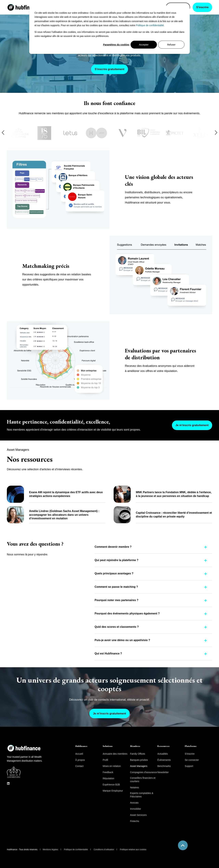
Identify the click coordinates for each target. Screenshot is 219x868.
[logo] (21, 747)
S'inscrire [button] (202, 7)
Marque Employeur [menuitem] (113, 791)
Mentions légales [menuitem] (50, 850)
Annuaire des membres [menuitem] (115, 754)
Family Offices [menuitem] (138, 754)
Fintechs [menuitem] (135, 821)
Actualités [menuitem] (163, 754)
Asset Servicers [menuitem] (138, 815)
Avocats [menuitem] (134, 803)
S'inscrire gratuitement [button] (109, 69)
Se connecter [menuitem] (192, 760)
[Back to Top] (183, 845)
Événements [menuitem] (164, 760)
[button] (3, 133)
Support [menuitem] (189, 766)
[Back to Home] (24, 7)
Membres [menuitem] (135, 746)
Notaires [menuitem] (134, 787)
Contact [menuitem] (79, 766)
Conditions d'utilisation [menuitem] (104, 850)
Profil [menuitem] (105, 760)
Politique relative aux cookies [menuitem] (133, 850)
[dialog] (109, 30)
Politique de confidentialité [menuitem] (76, 850)
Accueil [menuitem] (79, 754)
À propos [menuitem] (80, 760)
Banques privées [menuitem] (139, 760)
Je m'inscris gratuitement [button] (192, 425)
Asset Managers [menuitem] (139, 766)
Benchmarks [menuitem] (164, 766)
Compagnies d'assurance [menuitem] (144, 772)
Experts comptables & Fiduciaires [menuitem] (142, 795)
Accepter (144, 45)
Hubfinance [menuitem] (81, 746)
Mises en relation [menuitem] (112, 766)
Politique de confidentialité (150, 25)
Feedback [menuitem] (108, 772)
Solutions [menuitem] (108, 746)
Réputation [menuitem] (108, 778)
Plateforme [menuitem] (191, 746)
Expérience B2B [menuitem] (111, 785)
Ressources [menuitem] (163, 746)
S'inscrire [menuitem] (190, 754)
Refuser (171, 45)
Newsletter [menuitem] (163, 772)
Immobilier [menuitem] (136, 809)
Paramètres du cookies (116, 45)
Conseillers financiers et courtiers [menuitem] (143, 780)
